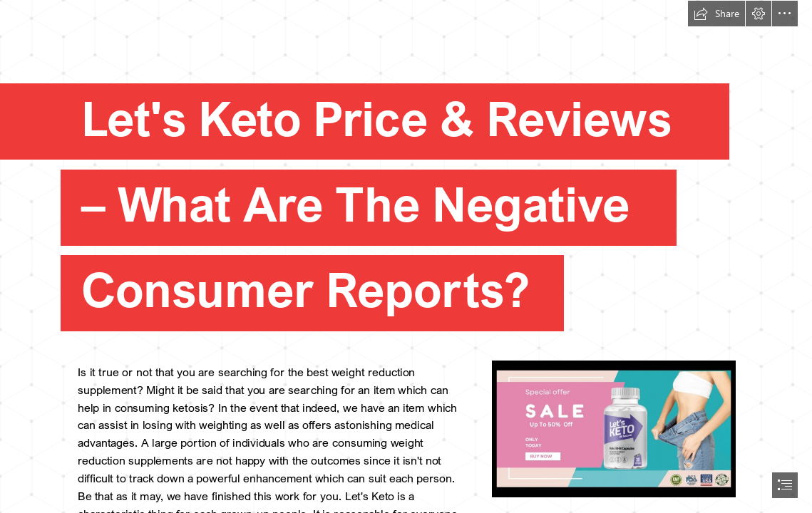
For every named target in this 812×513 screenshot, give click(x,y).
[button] (716, 14)
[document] (406, 256)
